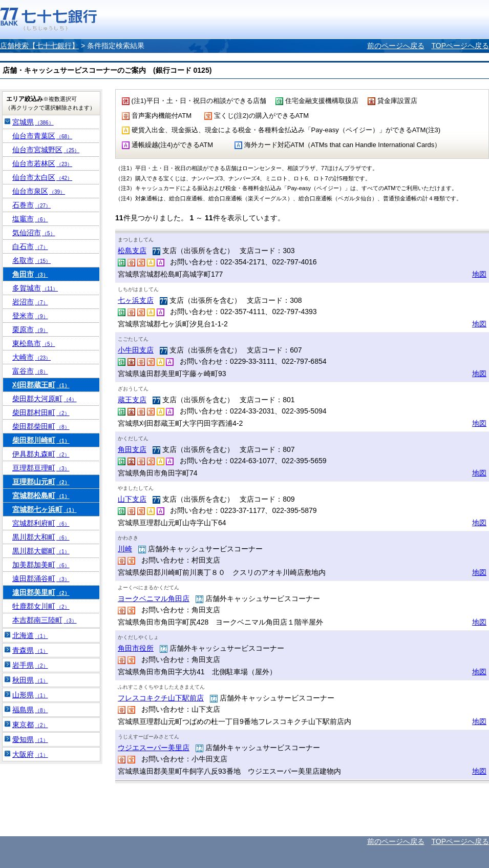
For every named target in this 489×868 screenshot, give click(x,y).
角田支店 (132, 449)
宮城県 (33, 122)
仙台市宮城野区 (46, 150)
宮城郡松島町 (41, 495)
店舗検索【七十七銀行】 (39, 46)
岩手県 (30, 665)
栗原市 (30, 329)
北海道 (30, 635)
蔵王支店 (132, 400)
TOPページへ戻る (460, 46)
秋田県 (30, 680)
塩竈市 (30, 219)
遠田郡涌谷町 (41, 578)
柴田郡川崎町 (41, 440)
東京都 (30, 725)
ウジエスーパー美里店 (154, 748)
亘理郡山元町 (41, 482)
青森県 (30, 650)
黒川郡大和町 (41, 537)
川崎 (125, 549)
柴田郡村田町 (41, 412)
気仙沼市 (34, 233)
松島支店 (132, 251)
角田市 (30, 274)
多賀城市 (35, 288)
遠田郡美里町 (41, 592)
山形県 (30, 695)
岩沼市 (30, 302)
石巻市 (31, 205)
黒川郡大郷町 (41, 551)
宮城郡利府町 (41, 523)
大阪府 (30, 754)
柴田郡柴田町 (41, 426)
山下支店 (132, 499)
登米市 (30, 316)
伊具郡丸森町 (41, 454)
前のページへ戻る (396, 46)
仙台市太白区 (42, 177)
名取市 (31, 260)
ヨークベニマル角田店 (154, 598)
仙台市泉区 (39, 191)
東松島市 (34, 343)
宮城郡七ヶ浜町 (45, 509)
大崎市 (31, 357)
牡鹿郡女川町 (41, 606)
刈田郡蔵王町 (41, 385)
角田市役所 (136, 648)
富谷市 (30, 371)
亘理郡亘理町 (41, 468)
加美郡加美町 (41, 565)
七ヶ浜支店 (136, 300)
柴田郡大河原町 (45, 399)
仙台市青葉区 (42, 136)
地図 (479, 274)
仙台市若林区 (42, 163)
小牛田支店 (136, 350)
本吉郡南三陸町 (45, 620)
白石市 (30, 246)
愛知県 (30, 739)
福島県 (30, 710)
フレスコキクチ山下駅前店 (161, 698)
